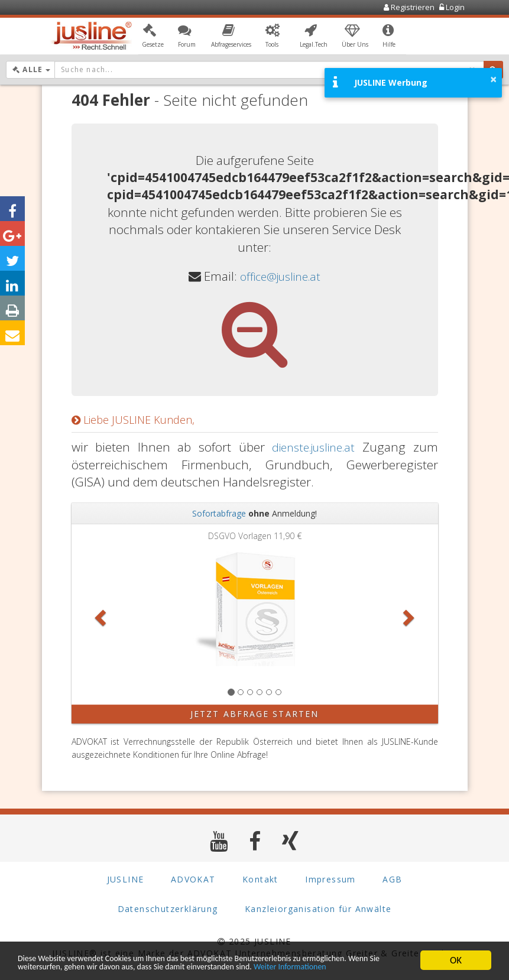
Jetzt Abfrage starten (254, 714)
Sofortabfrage (219, 513)
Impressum (330, 879)
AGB (392, 879)
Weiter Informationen (62, 966)
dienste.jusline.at (311, 447)
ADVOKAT (193, 879)
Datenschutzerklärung (168, 909)
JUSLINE (126, 879)
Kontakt (260, 879)
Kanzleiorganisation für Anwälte (318, 909)
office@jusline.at (281, 276)
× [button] (493, 79)
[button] (153, 37)
